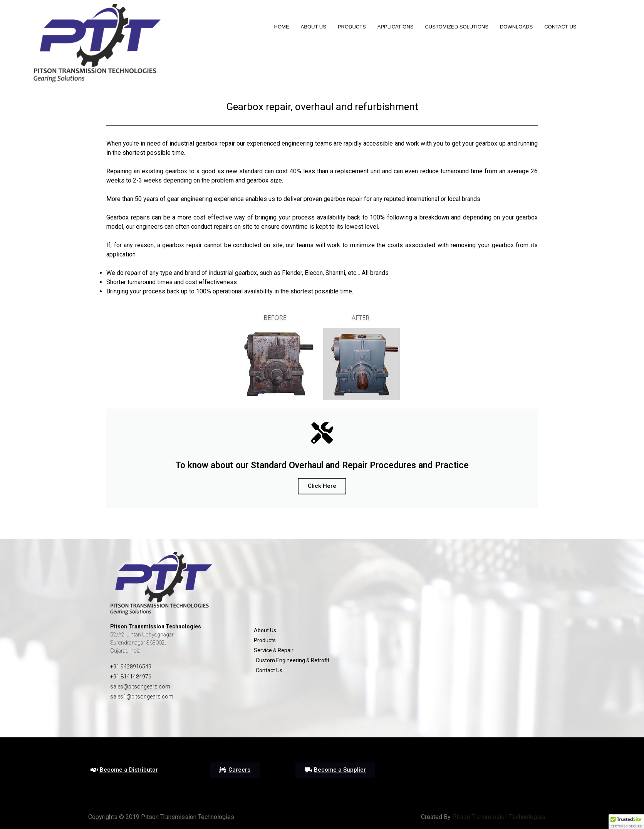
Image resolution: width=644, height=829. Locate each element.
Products (352, 27)
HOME (282, 27)
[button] (124, 770)
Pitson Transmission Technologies (498, 817)
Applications (396, 27)
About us (314, 27)
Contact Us (560, 27)
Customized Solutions (456, 27)
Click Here (322, 486)
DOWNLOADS (516, 27)
